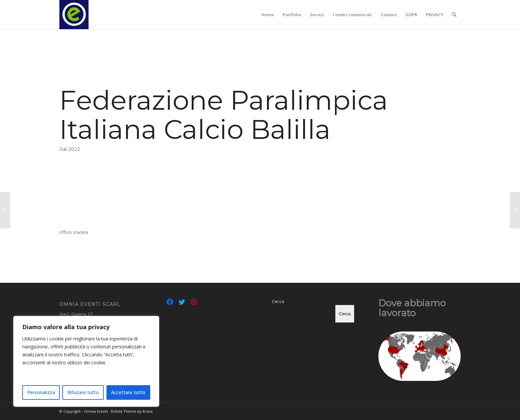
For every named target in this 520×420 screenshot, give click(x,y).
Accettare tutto (128, 392)
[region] (86, 361)
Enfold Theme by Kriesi (132, 411)
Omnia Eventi (96, 411)
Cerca (278, 301)
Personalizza (41, 392)
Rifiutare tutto (83, 392)
